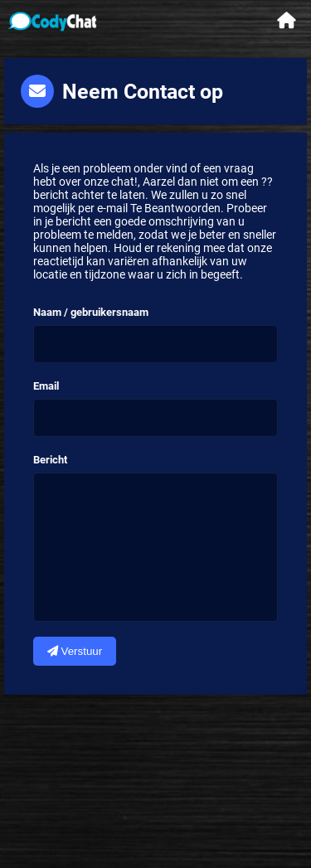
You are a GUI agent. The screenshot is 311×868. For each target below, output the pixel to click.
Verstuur (75, 651)
